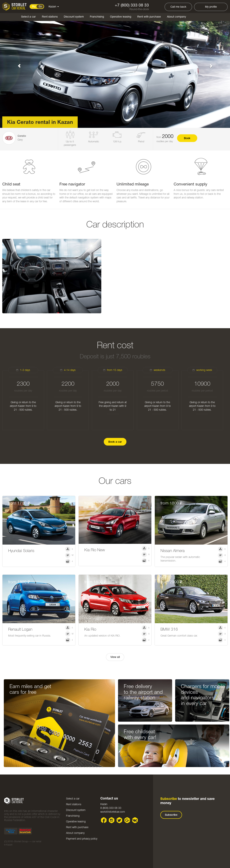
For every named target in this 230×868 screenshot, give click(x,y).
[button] (17, 64)
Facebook (104, 820)
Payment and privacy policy (82, 839)
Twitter (119, 820)
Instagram (112, 820)
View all (115, 657)
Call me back (178, 7)
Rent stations (50, 17)
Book (187, 138)
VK (135, 820)
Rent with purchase (149, 17)
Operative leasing (121, 17)
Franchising (97, 17)
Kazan (54, 7)
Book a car (115, 442)
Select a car (28, 17)
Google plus (127, 820)
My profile (211, 7)
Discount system (74, 17)
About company (176, 17)
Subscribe (171, 815)
